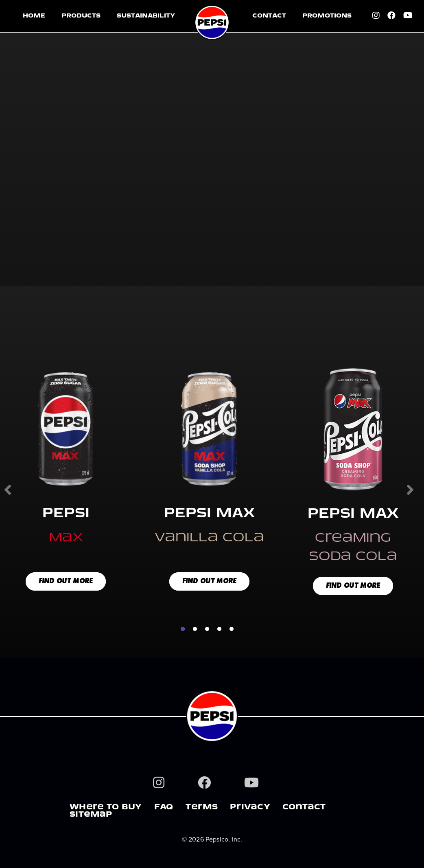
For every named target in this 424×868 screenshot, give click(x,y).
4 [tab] (219, 629)
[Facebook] (392, 16)
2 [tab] (195, 629)
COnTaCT (304, 808)
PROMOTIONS (327, 16)
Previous (9, 489)
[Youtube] (408, 16)
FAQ (164, 808)
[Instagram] (376, 16)
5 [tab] (232, 629)
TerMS (202, 808)
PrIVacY (250, 808)
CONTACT (269, 16)
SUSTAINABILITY (146, 16)
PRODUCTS (81, 16)
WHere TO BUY (106, 808)
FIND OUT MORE (66, 581)
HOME (34, 16)
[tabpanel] (209, 483)
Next (409, 489)
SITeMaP (91, 815)
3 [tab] (207, 629)
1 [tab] (183, 629)
